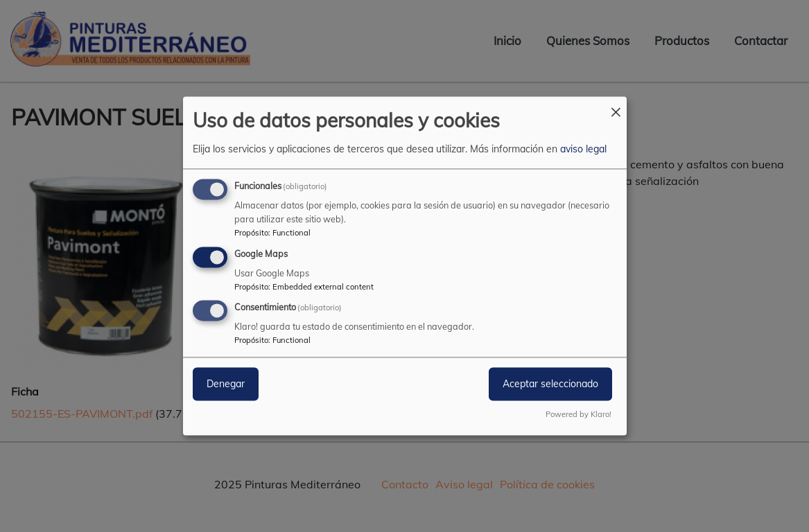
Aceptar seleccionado (550, 384)
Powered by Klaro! (579, 415)
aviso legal (583, 149)
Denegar (226, 384)
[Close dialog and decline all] (616, 105)
